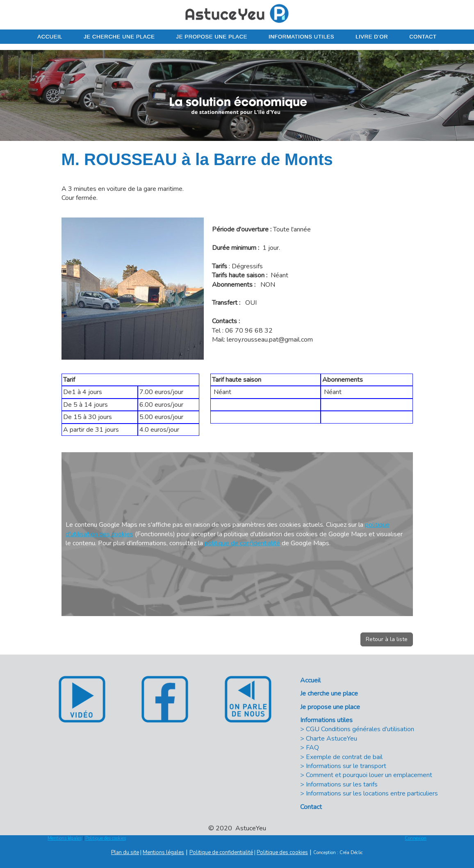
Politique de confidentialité (221, 852)
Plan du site (125, 852)
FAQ (312, 748)
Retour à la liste (387, 639)
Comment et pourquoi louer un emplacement (369, 775)
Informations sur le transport (346, 766)
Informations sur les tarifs (342, 784)
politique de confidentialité (242, 543)
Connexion (416, 838)
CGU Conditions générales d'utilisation (360, 729)
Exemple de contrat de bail (344, 757)
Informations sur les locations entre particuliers (372, 793)
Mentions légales (65, 838)
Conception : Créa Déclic (338, 853)
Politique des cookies (106, 838)
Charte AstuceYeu (332, 739)
